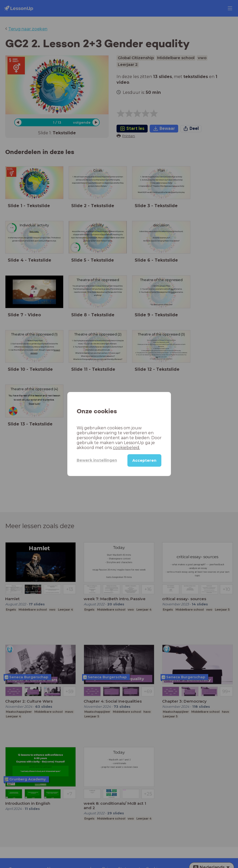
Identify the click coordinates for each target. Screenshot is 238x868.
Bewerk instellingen (93, 460)
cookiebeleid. (105, 448)
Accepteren (145, 460)
